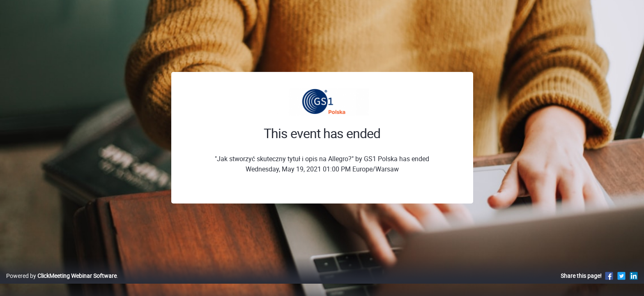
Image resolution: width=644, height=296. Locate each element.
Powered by (61, 284)
